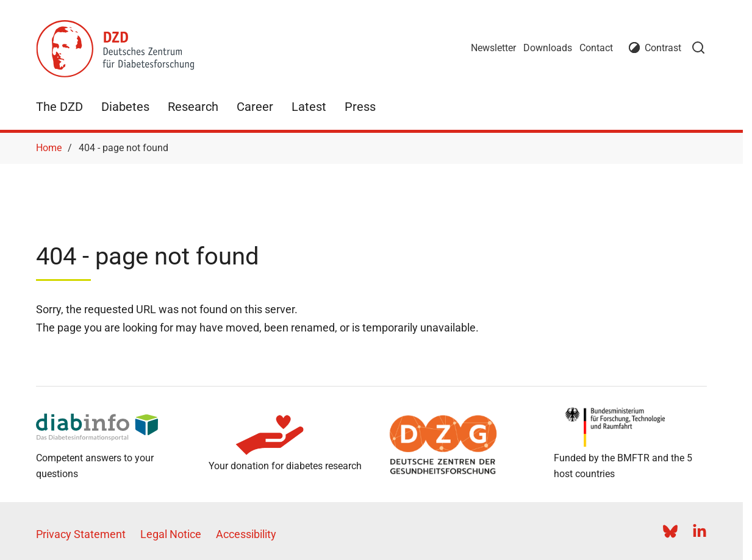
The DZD (59, 107)
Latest (309, 107)
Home (49, 148)
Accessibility (246, 534)
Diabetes (125, 107)
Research (193, 107)
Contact (596, 48)
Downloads (548, 48)
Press (360, 107)
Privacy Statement (81, 534)
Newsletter (493, 48)
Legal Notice (171, 534)
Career (255, 107)
